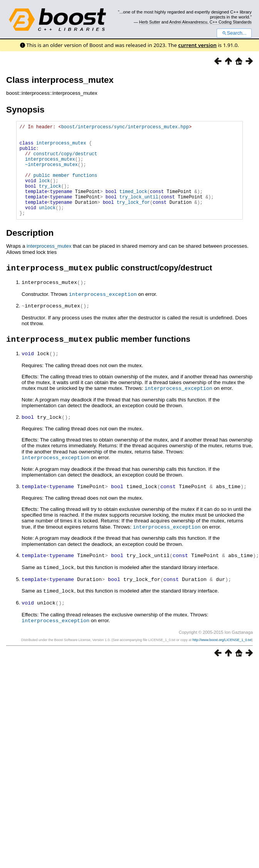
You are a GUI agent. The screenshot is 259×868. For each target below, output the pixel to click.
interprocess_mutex (61, 147)
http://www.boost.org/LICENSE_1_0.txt (222, 656)
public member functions (66, 187)
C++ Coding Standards (231, 22)
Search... (234, 33)
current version (197, 45)
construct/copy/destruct (66, 160)
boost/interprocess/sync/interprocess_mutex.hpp (125, 128)
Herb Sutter (150, 22)
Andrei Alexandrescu (188, 22)
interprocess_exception (103, 314)
